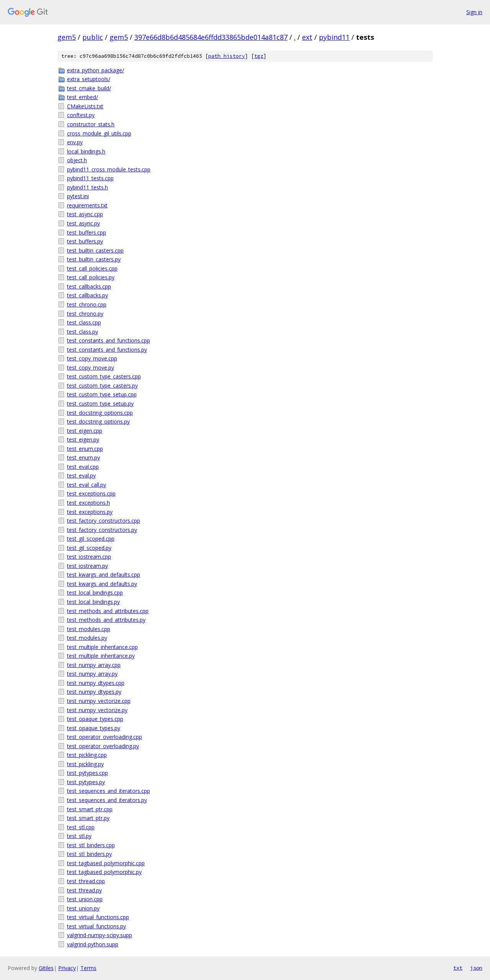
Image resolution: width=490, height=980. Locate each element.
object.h (77, 160)
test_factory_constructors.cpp (104, 521)
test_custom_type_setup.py (100, 404)
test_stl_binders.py (89, 854)
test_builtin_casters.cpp (95, 250)
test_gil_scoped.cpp (91, 539)
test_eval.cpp (83, 467)
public (93, 37)
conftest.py (81, 115)
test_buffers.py (85, 241)
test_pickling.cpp (87, 755)
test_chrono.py (85, 314)
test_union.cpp (85, 899)
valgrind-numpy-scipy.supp (100, 935)
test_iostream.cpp (89, 557)
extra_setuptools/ (89, 79)
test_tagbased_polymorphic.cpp (106, 863)
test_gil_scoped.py (89, 548)
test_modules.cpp (89, 629)
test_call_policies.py (91, 277)
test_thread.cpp (86, 881)
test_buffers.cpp (87, 232)
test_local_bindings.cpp (95, 593)
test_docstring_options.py (98, 422)
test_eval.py (81, 475)
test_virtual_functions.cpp (98, 917)
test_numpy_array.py (92, 674)
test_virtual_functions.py (96, 926)
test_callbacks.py (87, 295)
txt (458, 968)
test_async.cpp (85, 214)
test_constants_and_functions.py (107, 350)
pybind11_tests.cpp (90, 178)
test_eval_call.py (87, 485)
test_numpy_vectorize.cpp (99, 701)
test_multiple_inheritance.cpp (102, 647)
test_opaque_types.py (94, 728)
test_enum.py (83, 457)
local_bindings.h (86, 151)
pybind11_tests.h (87, 187)
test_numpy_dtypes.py (94, 692)
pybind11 (334, 37)
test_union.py (83, 908)
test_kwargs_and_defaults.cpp (104, 575)
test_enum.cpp (85, 449)
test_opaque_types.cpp (95, 719)
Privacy (67, 968)
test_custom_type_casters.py (102, 386)
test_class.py (82, 332)
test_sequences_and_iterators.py (107, 800)
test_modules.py (87, 638)
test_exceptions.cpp (91, 493)
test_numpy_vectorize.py (97, 710)
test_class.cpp (84, 322)
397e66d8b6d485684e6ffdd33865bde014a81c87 (211, 37)
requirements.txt (87, 205)
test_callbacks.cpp (89, 286)
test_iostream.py (87, 566)
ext (307, 37)
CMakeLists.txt (85, 106)
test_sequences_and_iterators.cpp (109, 791)
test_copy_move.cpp (92, 358)
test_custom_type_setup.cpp (102, 394)
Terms (88, 968)
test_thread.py (84, 890)
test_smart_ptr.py (88, 818)
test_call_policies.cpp (92, 268)
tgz (259, 56)
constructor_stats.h (91, 124)
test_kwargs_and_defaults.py (102, 584)
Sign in (474, 12)
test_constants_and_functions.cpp (109, 340)
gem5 (67, 37)
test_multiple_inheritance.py (101, 656)
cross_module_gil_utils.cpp (99, 133)
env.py (75, 142)
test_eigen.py (83, 439)
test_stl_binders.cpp (91, 845)
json (476, 968)
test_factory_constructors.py (102, 530)
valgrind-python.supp (93, 944)
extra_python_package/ (96, 70)
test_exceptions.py (90, 512)
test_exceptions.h (88, 503)
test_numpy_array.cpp (94, 665)
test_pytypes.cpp (87, 773)
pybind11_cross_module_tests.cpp (109, 169)
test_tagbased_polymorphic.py (104, 872)
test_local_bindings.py (93, 602)
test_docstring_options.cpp (100, 413)
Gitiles (46, 968)
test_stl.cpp (81, 827)
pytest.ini (78, 196)
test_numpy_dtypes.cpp (96, 683)
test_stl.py (79, 836)
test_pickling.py (85, 764)
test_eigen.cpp (85, 431)
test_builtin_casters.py (94, 259)
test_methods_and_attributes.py (106, 620)
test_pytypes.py (86, 782)
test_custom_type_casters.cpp (104, 376)
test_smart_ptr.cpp (90, 809)
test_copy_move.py (91, 368)
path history (227, 56)
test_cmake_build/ (89, 88)
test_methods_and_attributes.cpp (108, 611)
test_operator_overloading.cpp (105, 737)
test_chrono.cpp (87, 304)
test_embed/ (82, 97)
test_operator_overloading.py (103, 746)
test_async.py (83, 223)
